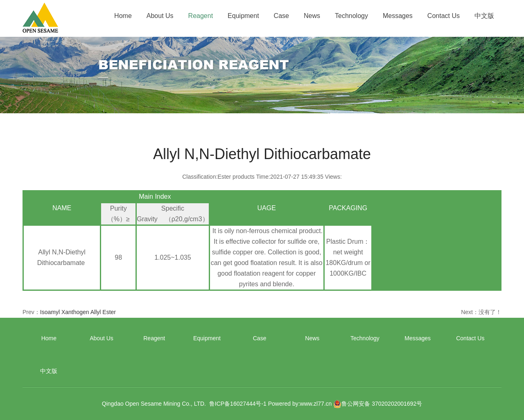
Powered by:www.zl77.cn (300, 404)
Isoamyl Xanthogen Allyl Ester (78, 312)
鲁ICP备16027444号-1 (238, 404)
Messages (398, 16)
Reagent (201, 16)
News (312, 16)
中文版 (484, 16)
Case (281, 16)
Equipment (243, 16)
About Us (160, 16)
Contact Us (444, 16)
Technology (351, 16)
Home (123, 16)
